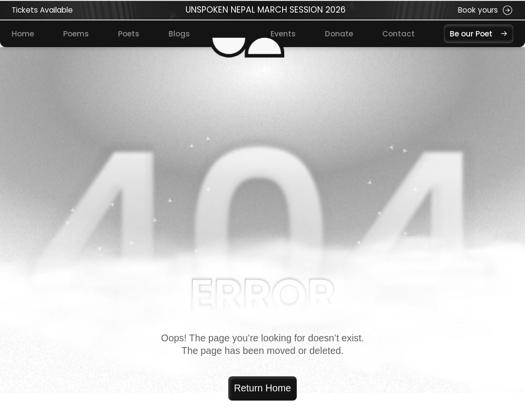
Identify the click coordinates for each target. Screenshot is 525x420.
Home (23, 34)
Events (283, 34)
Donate (339, 34)
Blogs (179, 34)
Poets (129, 34)
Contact (398, 34)
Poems (76, 34)
